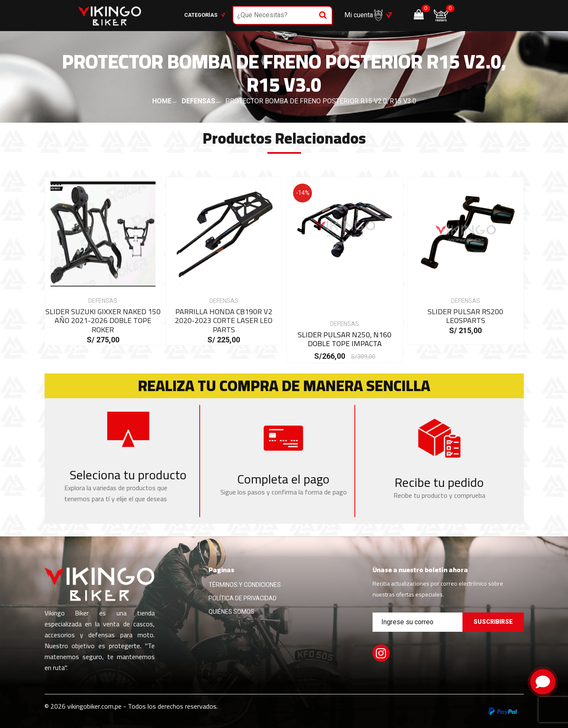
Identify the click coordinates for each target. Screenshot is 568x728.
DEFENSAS (198, 101)
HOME (162, 101)
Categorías (205, 15)
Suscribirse (493, 622)
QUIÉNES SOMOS (231, 612)
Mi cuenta (363, 15)
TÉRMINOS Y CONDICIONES (245, 585)
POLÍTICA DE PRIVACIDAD (243, 598)
